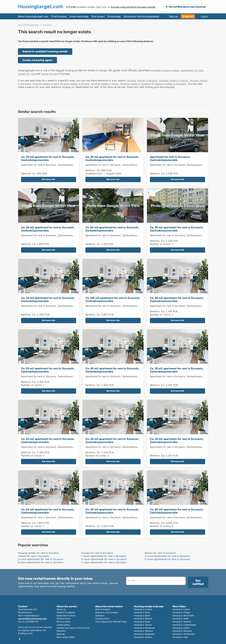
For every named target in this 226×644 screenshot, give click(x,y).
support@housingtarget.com (32, 618)
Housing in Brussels (182, 631)
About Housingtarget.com (33, 16)
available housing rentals (165, 70)
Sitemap (61, 634)
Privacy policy (64, 622)
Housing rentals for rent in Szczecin (38, 553)
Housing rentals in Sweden (135, 84)
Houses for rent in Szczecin (97, 553)
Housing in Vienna (143, 625)
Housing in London (143, 609)
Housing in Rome (142, 622)
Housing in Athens (143, 637)
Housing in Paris (142, 612)
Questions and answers (107, 612)
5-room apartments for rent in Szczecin (167, 559)
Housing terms (102, 618)
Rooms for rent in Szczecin (160, 553)
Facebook (20, 639)
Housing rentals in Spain (105, 84)
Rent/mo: (27, 173)
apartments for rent (192, 70)
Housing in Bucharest (144, 628)
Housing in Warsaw (143, 631)
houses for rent (27, 74)
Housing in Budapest (144, 634)
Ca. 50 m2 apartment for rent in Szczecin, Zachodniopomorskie (112, 229)
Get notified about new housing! (187, 7)
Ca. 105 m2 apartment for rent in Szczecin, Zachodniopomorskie (113, 299)
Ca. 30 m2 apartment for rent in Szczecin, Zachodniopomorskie (48, 158)
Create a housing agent (37, 60)
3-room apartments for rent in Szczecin (41, 559)
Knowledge (114, 16)
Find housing (59, 16)
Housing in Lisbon (181, 609)
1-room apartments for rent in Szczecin (104, 556)
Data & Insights (103, 609)
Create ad (188, 16)
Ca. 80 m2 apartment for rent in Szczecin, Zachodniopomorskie (177, 511)
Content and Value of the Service (73, 628)
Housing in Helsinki (182, 622)
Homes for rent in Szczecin (34, 556)
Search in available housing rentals (45, 51)
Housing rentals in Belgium (142, 80)
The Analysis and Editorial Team (111, 622)
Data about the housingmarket (141, 16)
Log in (204, 16)
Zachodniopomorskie (28, 25)
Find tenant (98, 16)
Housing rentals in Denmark (170, 84)
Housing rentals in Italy (45, 84)
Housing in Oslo (180, 637)
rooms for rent (49, 74)
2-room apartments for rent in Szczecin (167, 556)
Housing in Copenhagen (184, 625)
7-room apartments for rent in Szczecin (104, 562)
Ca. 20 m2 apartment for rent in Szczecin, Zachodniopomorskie (48, 511)
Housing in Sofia (181, 618)
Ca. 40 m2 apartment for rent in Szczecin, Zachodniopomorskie (177, 299)
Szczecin (47, 25)
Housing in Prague (182, 612)
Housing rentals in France (174, 80)
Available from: (94, 173)
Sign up (173, 16)
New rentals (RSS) (66, 637)
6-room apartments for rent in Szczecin (41, 562)
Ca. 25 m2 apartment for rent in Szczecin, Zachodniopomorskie (177, 229)
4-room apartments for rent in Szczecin (104, 559)
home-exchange (79, 16)
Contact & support (66, 612)
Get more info (49, 179)
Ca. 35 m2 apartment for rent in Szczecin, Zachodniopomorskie (112, 158)
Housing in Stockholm (183, 616)
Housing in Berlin (142, 616)
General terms (64, 618)
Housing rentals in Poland (75, 84)
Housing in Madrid (143, 618)
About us (61, 609)
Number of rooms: (160, 244)
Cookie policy (63, 625)
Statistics (61, 631)
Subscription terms (66, 616)
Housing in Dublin (181, 628)
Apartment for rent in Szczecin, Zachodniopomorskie (52, 165)
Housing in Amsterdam (184, 634)
